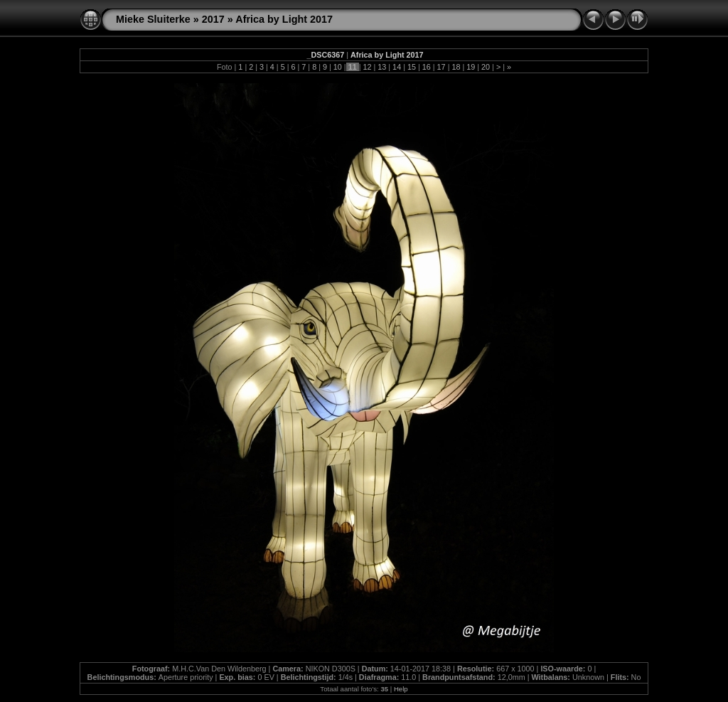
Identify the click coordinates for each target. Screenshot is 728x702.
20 (486, 67)
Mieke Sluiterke (153, 19)
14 (397, 67)
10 (338, 67)
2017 (213, 19)
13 (382, 67)
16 (427, 67)
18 (456, 67)
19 (471, 67)
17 (441, 67)
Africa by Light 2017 (284, 19)
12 (367, 67)
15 (412, 67)
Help (401, 689)
